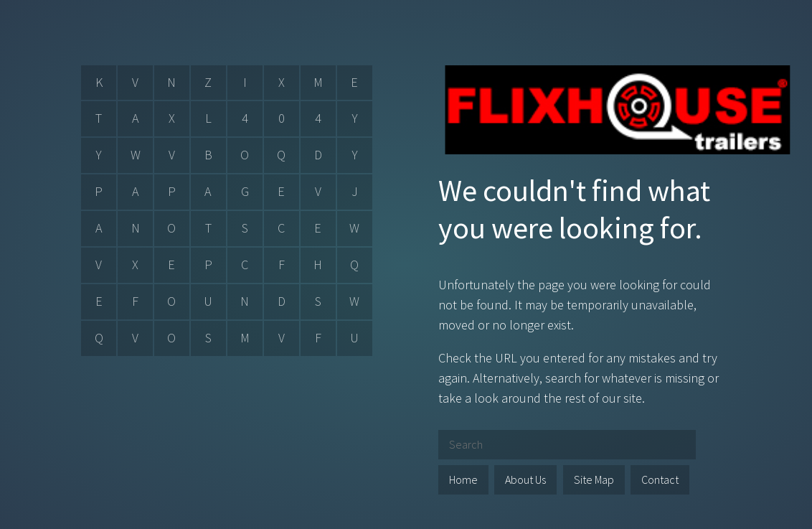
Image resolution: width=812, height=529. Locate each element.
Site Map (594, 479)
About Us (525, 479)
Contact (660, 479)
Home (463, 479)
